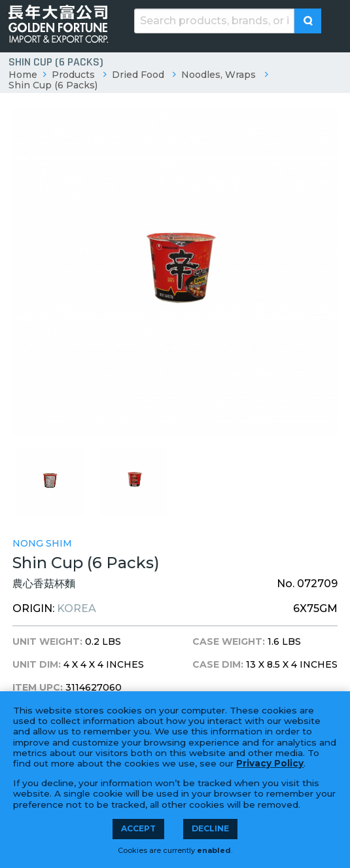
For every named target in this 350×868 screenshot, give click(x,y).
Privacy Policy (270, 763)
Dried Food (138, 75)
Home (23, 75)
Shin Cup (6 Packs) (53, 85)
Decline (210, 828)
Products (73, 75)
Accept (138, 828)
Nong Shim (42, 543)
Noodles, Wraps (219, 75)
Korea (77, 608)
